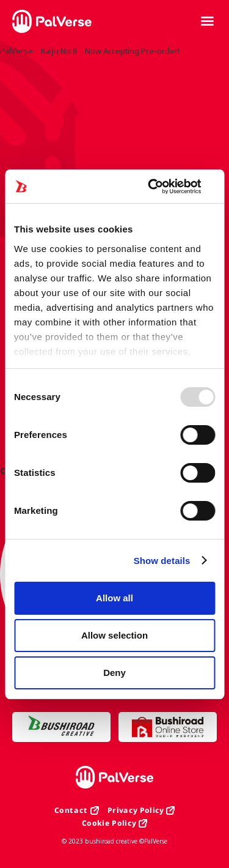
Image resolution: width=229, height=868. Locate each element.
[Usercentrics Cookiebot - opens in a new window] (163, 187)
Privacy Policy (136, 811)
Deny (114, 673)
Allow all (114, 598)
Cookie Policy (109, 823)
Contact (71, 811)
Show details (162, 561)
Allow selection (114, 635)
